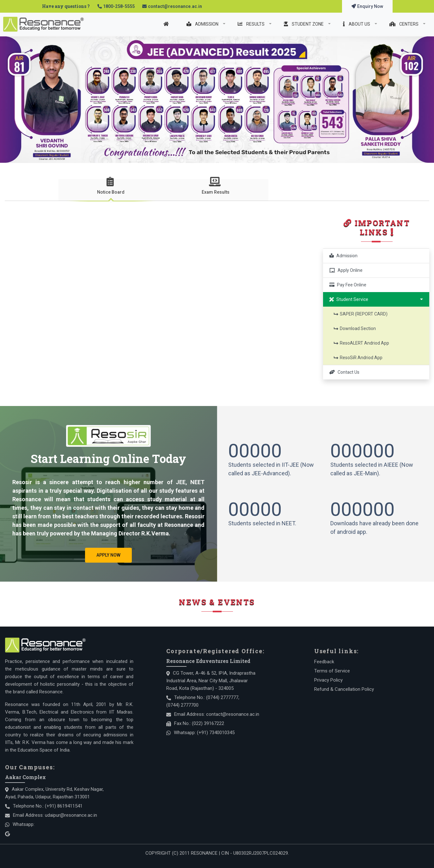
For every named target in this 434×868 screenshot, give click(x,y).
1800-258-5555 (119, 6)
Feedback (324, 662)
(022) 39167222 (208, 723)
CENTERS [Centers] (404, 24)
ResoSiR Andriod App (358, 358)
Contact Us (344, 372)
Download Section (355, 328)
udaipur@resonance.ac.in (71, 815)
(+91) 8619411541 (64, 806)
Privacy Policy (328, 680)
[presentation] (111, 189)
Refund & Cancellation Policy (344, 689)
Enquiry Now (367, 6)
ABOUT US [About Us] (357, 24)
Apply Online (346, 270)
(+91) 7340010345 (216, 733)
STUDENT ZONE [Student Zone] (304, 24)
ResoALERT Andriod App (362, 343)
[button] (9, 413)
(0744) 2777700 (182, 705)
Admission (343, 256)
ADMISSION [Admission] (203, 24)
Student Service (376, 299)
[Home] (168, 24)
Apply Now (108, 555)
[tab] (111, 190)
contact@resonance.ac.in (175, 6)
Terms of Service (332, 671)
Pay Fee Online (348, 285)
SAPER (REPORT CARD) (361, 314)
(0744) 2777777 (222, 697)
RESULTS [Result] (252, 24)
